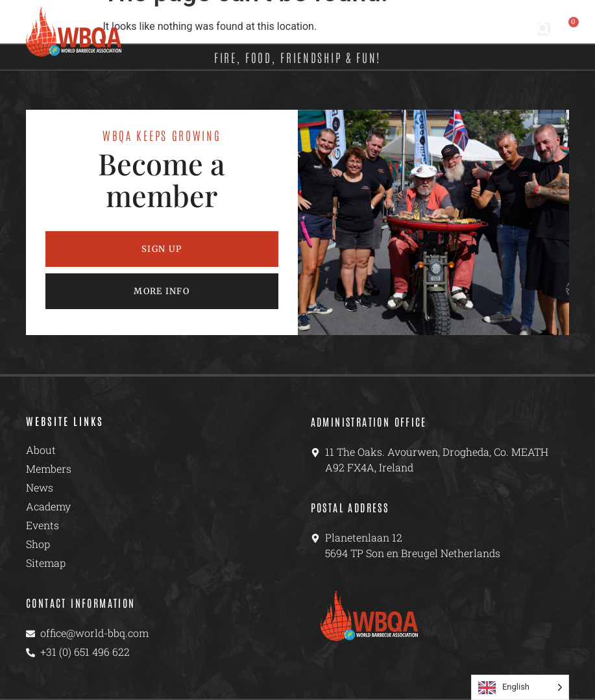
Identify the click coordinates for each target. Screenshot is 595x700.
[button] (544, 29)
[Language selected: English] (520, 687)
